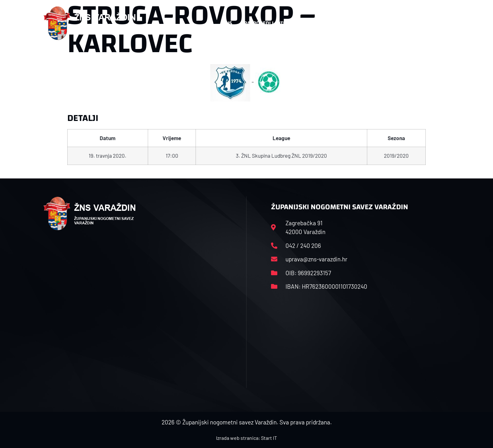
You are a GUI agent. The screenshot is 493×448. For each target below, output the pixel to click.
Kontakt (381, 23)
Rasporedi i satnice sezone (279, 23)
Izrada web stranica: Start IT (246, 438)
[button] (437, 23)
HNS (227, 23)
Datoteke (340, 23)
